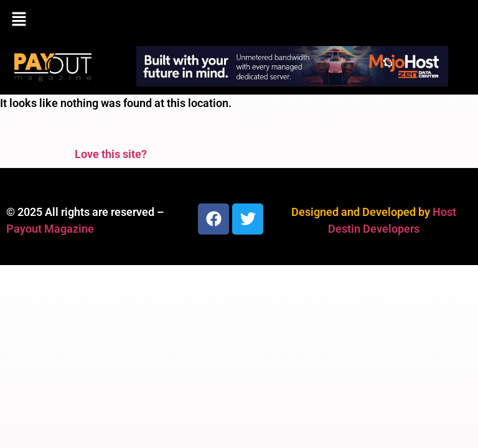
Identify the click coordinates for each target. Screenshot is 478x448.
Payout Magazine (50, 229)
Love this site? (111, 154)
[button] (239, 20)
